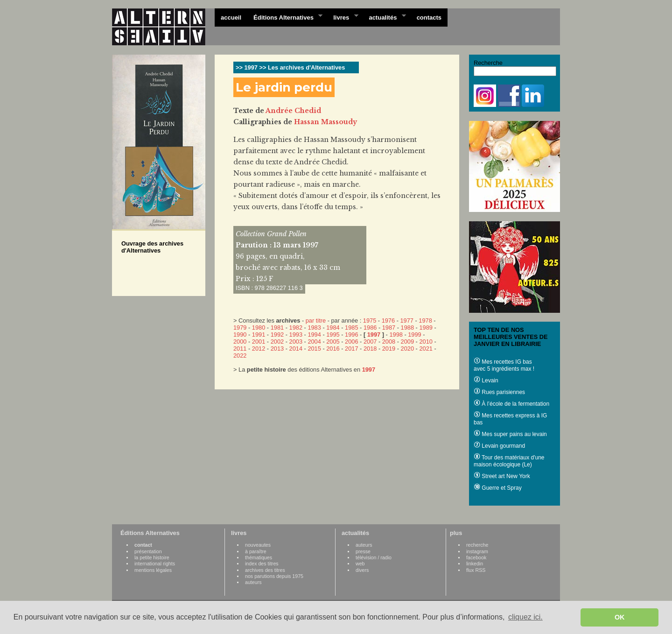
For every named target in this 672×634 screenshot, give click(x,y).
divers (362, 570)
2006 (351, 342)
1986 (370, 328)
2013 (277, 349)
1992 (277, 335)
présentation (148, 551)
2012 (259, 349)
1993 (296, 335)
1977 (406, 321)
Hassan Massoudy (325, 122)
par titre (316, 321)
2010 (426, 342)
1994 (314, 335)
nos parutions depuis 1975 (274, 576)
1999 (414, 335)
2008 (389, 342)
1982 (296, 328)
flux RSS (476, 570)
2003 (296, 342)
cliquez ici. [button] (525, 617)
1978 (425, 321)
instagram (477, 551)
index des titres (262, 564)
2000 (240, 342)
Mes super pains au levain (510, 434)
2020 (407, 349)
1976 (388, 321)
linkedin (475, 564)
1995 (333, 335)
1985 (351, 328)
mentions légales (153, 570)
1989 (426, 328)
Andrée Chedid (293, 111)
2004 (314, 342)
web (360, 564)
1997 (374, 335)
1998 (396, 335)
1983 (314, 328)
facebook (476, 557)
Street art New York (502, 476)
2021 (426, 349)
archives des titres (265, 570)
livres (343, 17)
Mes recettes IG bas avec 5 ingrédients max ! (504, 365)
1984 (333, 328)
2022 (240, 356)
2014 (296, 349)
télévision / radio (374, 557)
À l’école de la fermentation (511, 404)
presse (363, 551)
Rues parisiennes (499, 392)
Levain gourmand (499, 446)
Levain (486, 380)
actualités (384, 17)
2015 (314, 349)
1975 (370, 321)
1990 (240, 335)
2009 (407, 342)
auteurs (253, 582)
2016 (333, 349)
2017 (351, 349)
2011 (240, 349)
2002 (277, 342)
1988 (407, 328)
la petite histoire (152, 557)
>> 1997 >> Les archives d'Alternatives (290, 67)
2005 (333, 342)
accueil (231, 18)
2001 (259, 342)
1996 (351, 335)
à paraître (256, 551)
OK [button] (620, 617)
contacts (429, 18)
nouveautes (258, 545)
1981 (277, 328)
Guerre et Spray (498, 488)
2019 (389, 349)
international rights (155, 564)
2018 (370, 349)
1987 (389, 328)
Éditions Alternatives (285, 17)
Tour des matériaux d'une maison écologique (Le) (509, 461)
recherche (477, 545)
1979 (240, 328)
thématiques (259, 557)
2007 (370, 342)
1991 (259, 335)
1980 (259, 328)
